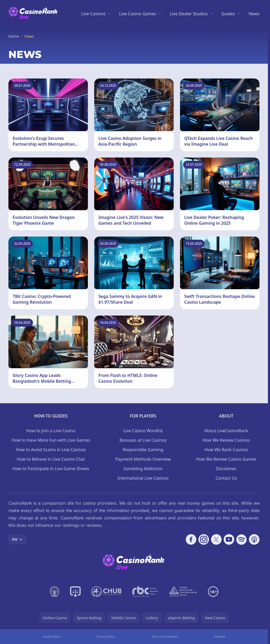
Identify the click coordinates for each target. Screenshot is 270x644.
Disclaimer (226, 469)
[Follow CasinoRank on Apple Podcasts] (254, 539)
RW (17, 539)
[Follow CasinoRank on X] (216, 539)
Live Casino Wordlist (143, 431)
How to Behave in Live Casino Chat (51, 459)
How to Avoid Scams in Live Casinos (51, 450)
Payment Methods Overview (143, 459)
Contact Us (226, 478)
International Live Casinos (143, 478)
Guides (228, 14)
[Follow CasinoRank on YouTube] (229, 539)
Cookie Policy (52, 636)
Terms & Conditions (165, 636)
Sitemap (220, 636)
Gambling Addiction (143, 469)
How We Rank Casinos (226, 450)
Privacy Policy (106, 636)
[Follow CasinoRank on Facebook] (191, 539)
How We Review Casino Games (226, 459)
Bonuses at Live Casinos (143, 440)
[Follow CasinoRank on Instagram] (204, 539)
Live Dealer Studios (189, 14)
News (254, 14)
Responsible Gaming (143, 450)
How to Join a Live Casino (51, 431)
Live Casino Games (138, 14)
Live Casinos (93, 14)
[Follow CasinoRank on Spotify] (242, 539)
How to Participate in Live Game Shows (51, 469)
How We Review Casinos (226, 440)
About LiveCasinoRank (226, 431)
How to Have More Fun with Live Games (51, 440)
